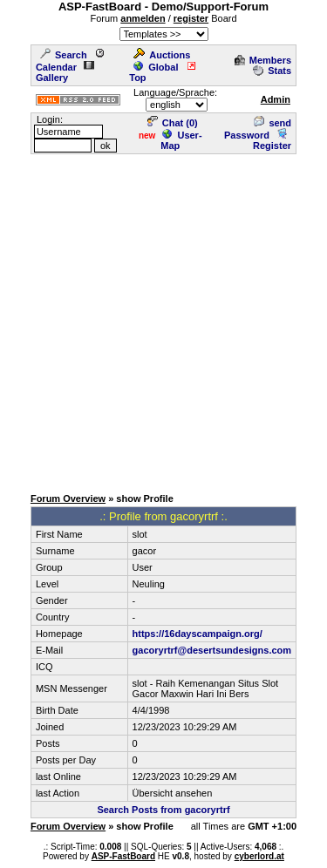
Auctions (162, 55)
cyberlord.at (259, 856)
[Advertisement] (163, 319)
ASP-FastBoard (123, 856)
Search (64, 55)
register (191, 18)
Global (156, 67)
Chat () (173, 123)
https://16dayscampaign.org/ (198, 634)
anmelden (143, 18)
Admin (276, 99)
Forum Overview (68, 498)
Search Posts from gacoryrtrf (163, 810)
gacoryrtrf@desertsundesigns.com (212, 650)
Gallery (65, 72)
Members (263, 60)
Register (272, 140)
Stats (272, 71)
